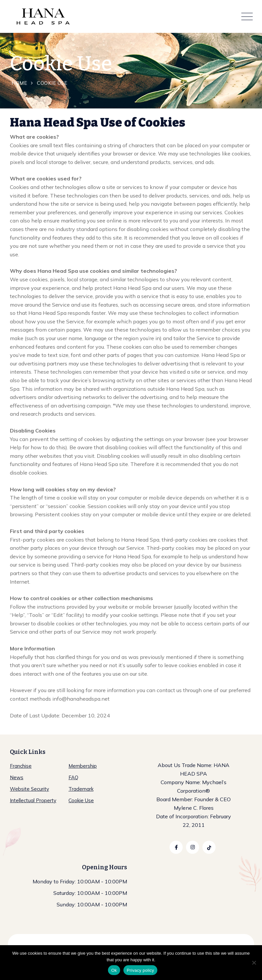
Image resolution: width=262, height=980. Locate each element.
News (17, 777)
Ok (114, 970)
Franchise (21, 766)
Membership (83, 766)
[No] (254, 963)
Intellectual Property (33, 800)
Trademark (81, 789)
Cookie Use (81, 800)
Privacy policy (140, 970)
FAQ (73, 777)
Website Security (29, 789)
